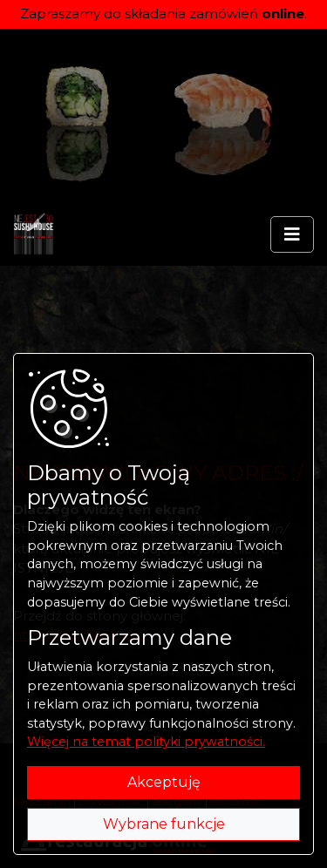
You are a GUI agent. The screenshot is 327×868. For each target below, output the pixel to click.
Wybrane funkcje (164, 824)
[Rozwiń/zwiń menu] (292, 234)
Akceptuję (164, 782)
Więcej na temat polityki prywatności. (146, 742)
